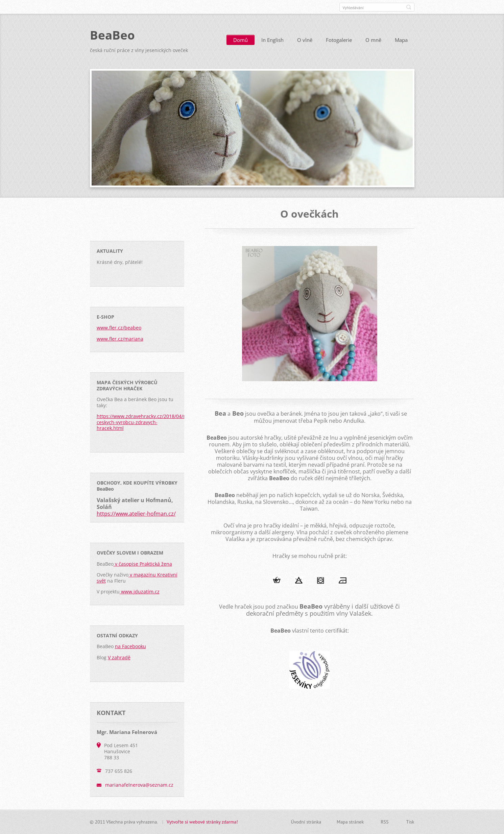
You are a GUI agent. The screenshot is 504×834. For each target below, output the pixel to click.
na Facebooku (130, 646)
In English (272, 40)
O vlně (305, 40)
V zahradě (119, 657)
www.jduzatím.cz (140, 592)
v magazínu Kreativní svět (137, 578)
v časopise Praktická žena (143, 564)
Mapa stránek (350, 822)
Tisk (410, 822)
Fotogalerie (339, 40)
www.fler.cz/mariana (120, 339)
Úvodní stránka (306, 822)
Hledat (409, 7)
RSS (385, 822)
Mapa (401, 40)
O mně (373, 40)
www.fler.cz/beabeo (119, 328)
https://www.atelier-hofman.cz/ (136, 514)
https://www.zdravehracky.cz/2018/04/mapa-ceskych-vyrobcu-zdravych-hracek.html (147, 422)
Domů (241, 40)
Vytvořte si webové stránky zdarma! (202, 822)
